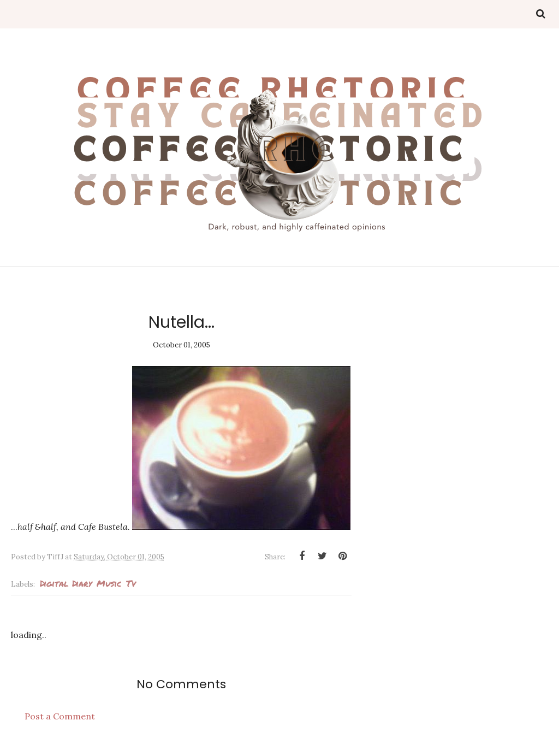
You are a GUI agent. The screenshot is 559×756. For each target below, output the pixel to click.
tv (131, 583)
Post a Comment (60, 716)
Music (109, 583)
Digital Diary (66, 583)
